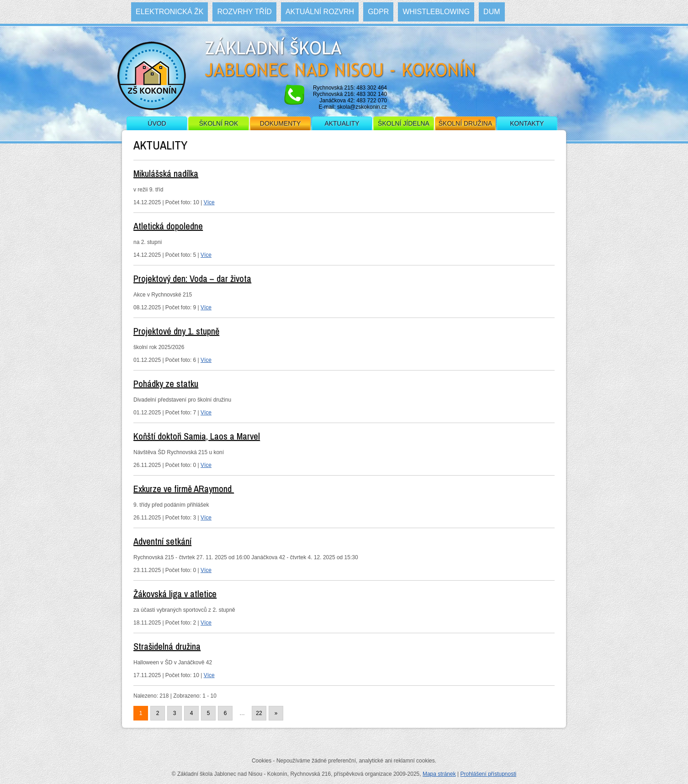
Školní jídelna (404, 123)
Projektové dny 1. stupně (176, 331)
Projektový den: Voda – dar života (192, 278)
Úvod (157, 123)
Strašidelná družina (167, 646)
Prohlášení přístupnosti (488, 774)
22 (259, 713)
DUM (492, 12)
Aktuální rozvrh (320, 12)
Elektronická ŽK (169, 12)
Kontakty (527, 123)
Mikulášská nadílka (166, 173)
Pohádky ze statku (166, 384)
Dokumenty (280, 123)
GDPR (378, 12)
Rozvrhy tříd (244, 12)
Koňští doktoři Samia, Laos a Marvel (197, 436)
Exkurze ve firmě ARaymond (184, 489)
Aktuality (342, 123)
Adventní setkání (162, 541)
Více (209, 202)
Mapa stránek (439, 774)
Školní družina (465, 123)
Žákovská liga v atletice (175, 594)
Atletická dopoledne (168, 226)
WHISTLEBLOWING (436, 12)
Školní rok (219, 123)
